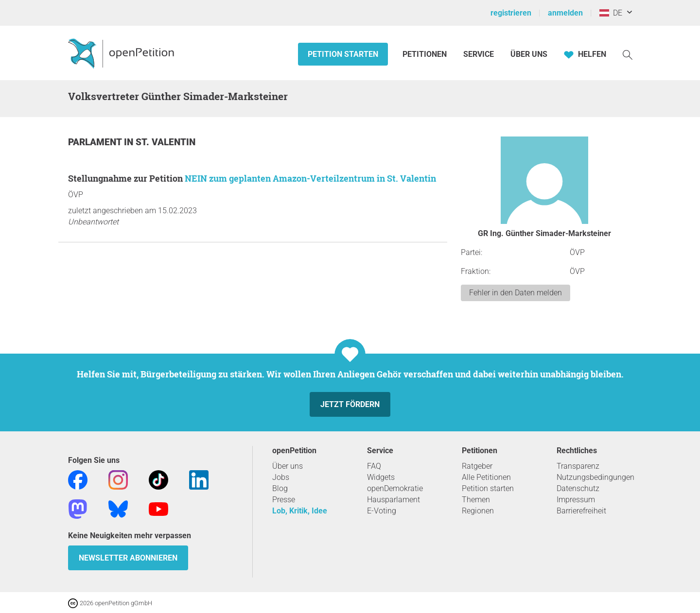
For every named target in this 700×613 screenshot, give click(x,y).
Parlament (96, 142)
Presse (284, 500)
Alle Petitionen (486, 477)
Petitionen (426, 54)
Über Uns (529, 54)
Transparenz (578, 466)
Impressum (576, 500)
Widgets (381, 477)
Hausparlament (394, 500)
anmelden (565, 13)
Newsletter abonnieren (128, 558)
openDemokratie (395, 488)
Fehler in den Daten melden (516, 293)
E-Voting (382, 511)
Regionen (478, 511)
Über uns (288, 466)
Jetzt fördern (350, 404)
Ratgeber (477, 466)
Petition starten (343, 54)
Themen (476, 500)
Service (479, 54)
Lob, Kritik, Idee (300, 511)
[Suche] (628, 54)
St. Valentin (166, 142)
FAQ (374, 466)
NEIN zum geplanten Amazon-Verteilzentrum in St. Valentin (310, 178)
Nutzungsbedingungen (595, 477)
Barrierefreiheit (581, 511)
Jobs (281, 477)
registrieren (511, 13)
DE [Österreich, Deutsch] (611, 13)
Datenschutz (578, 488)
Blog (280, 488)
